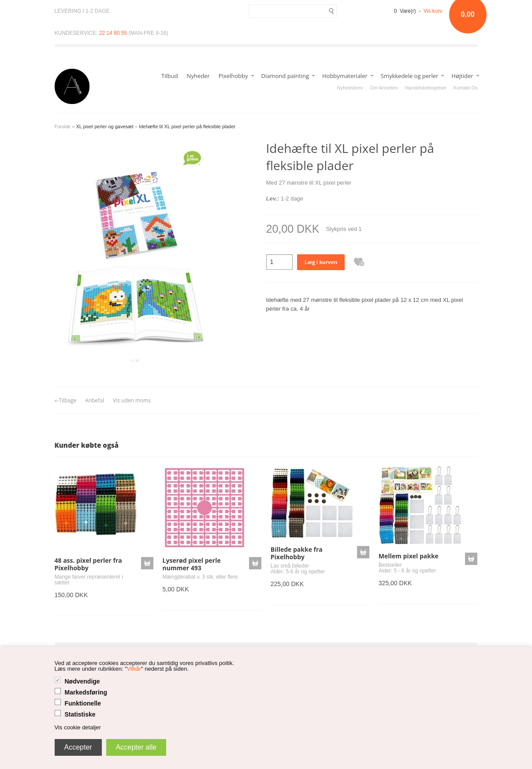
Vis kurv (433, 11)
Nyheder (198, 76)
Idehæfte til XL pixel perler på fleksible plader (187, 126)
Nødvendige (82, 681)
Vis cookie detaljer (78, 727)
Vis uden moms (132, 400)
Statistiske (80, 714)
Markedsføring (86, 692)
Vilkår (134, 669)
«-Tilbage (66, 400)
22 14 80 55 (113, 33)
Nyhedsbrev (350, 88)
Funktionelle (83, 703)
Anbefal (95, 400)
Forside (63, 126)
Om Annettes (384, 88)
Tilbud (170, 76)
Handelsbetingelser (426, 88)
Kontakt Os (465, 88)
